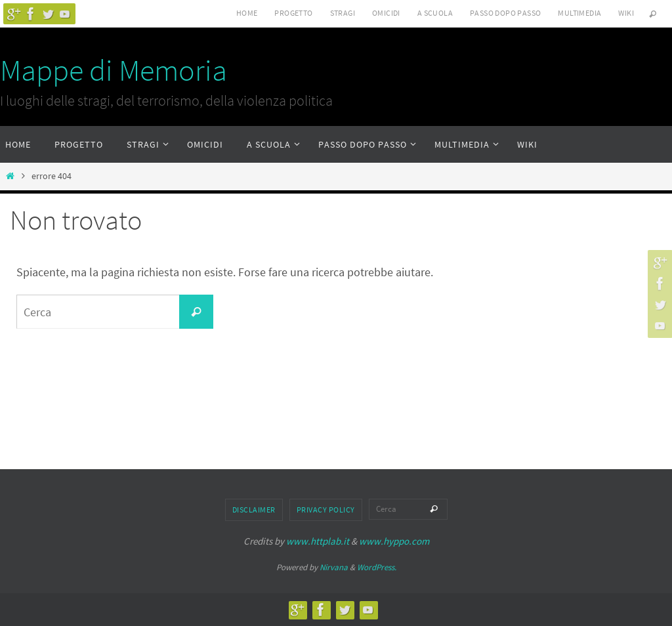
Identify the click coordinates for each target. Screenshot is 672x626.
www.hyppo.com (394, 541)
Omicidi (386, 13)
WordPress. (377, 567)
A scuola (435, 13)
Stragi (343, 13)
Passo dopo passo (505, 13)
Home (247, 13)
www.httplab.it (318, 541)
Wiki (626, 13)
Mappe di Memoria (114, 70)
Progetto (293, 13)
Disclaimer (254, 510)
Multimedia (579, 13)
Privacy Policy (326, 510)
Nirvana (334, 567)
